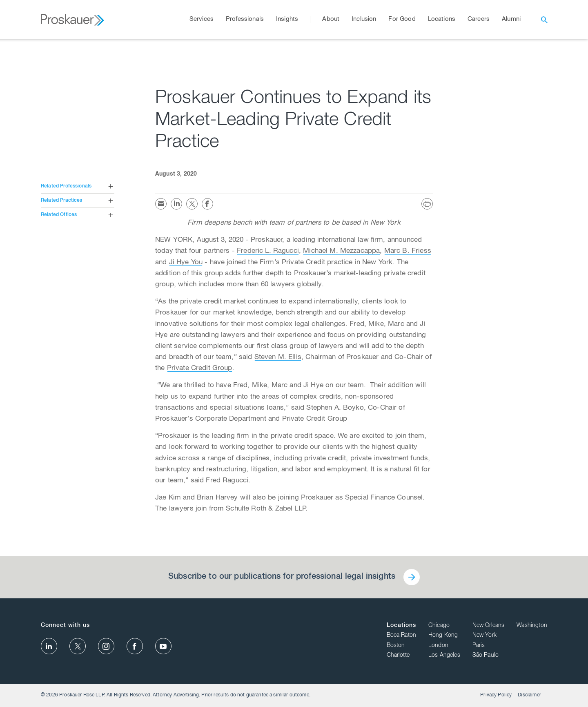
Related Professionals (66, 186)
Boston (396, 646)
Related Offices (59, 215)
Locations (401, 626)
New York (484, 636)
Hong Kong (443, 636)
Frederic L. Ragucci (268, 251)
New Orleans (489, 626)
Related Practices (62, 201)
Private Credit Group (200, 369)
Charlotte (398, 656)
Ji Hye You (186, 263)
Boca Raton (402, 636)
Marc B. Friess (408, 251)
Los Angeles (444, 656)
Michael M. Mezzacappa (341, 251)
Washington (532, 626)
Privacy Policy (496, 695)
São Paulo (486, 656)
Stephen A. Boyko (335, 408)
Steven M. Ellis (278, 358)
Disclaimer (529, 695)
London (438, 646)
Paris (479, 646)
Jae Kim (168, 498)
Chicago (439, 626)
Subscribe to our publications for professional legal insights (282, 577)
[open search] (544, 20)
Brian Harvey (217, 498)
